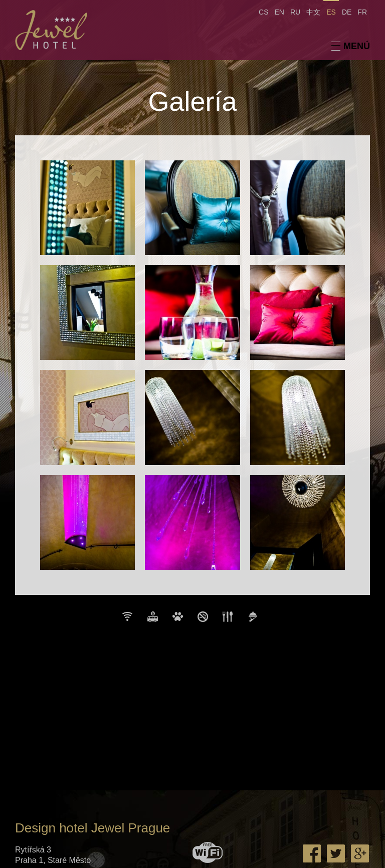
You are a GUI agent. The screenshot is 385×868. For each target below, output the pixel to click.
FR (362, 12)
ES (331, 12)
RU (295, 12)
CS (263, 12)
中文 (313, 12)
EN (279, 12)
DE (347, 12)
